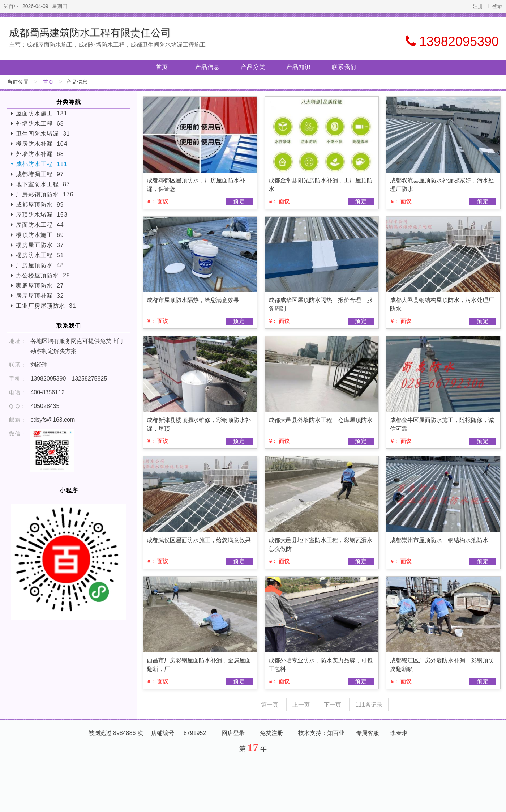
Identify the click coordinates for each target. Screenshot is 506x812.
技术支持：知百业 (321, 733)
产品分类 (253, 67)
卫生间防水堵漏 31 (43, 134)
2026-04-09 (35, 6)
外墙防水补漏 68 (40, 154)
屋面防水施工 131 (42, 113)
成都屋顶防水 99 (40, 205)
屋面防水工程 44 (40, 225)
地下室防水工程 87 (43, 184)
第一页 (270, 705)
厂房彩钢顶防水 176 (45, 194)
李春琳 (399, 733)
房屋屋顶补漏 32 (40, 296)
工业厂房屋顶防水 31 (46, 306)
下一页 (333, 705)
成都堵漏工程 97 (40, 174)
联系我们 (344, 67)
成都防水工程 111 (42, 164)
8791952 (195, 733)
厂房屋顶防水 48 (40, 265)
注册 (478, 6)
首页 (162, 67)
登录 (497, 6)
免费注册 (271, 733)
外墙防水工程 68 (40, 124)
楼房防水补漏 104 (42, 144)
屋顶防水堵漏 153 (42, 215)
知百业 (11, 6)
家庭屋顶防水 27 (40, 286)
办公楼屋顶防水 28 (43, 275)
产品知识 (299, 67)
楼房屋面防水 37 (40, 245)
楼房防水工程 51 (40, 255)
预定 (239, 201)
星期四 (60, 6)
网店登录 (233, 733)
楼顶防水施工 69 (40, 235)
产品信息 (207, 67)
